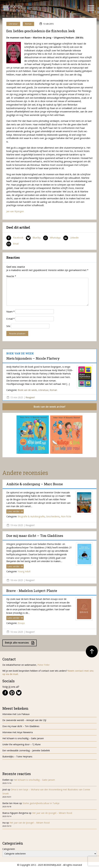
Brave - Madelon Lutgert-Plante (32, 591)
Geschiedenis (53, 516)
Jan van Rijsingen (15, 211)
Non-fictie (66, 516)
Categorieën (9, 849)
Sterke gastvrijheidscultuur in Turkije (41, 803)
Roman (28, 24)
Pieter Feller (44, 665)
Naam (10, 312)
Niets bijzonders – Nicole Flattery (33, 358)
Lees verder (15, 511)
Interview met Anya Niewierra (18, 732)
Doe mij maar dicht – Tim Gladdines (35, 536)
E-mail (10, 319)
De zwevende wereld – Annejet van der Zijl (24, 720)
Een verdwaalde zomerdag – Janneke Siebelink (26, 750)
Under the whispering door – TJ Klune (21, 744)
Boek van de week (27, 390)
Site (8, 326)
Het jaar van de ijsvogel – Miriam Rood (52, 813)
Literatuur (13, 24)
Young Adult (24, 571)
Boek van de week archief (49, 407)
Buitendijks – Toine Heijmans (18, 756)
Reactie (11, 276)
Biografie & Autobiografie (31, 516)
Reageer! (30, 397)
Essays (21, 623)
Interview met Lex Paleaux (16, 714)
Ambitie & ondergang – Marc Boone (35, 484)
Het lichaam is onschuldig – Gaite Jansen (23, 738)
